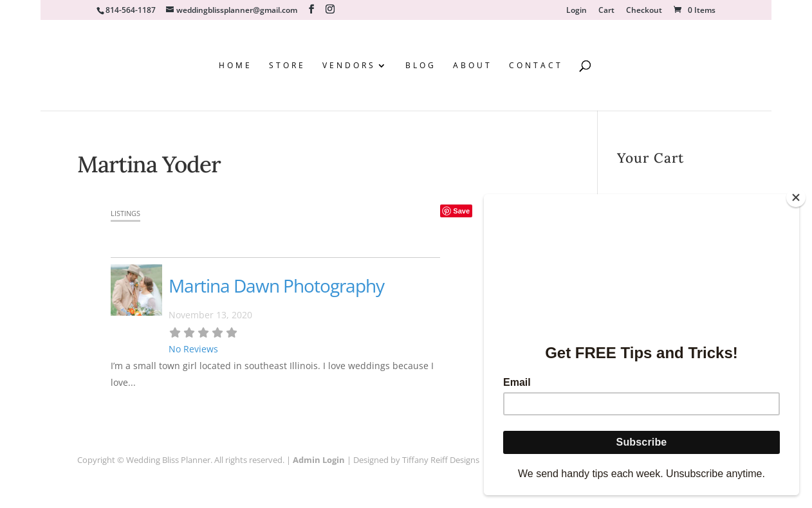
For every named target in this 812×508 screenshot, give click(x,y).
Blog (421, 66)
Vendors (349, 66)
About (473, 66)
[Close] (796, 192)
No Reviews (193, 349)
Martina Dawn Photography (276, 286)
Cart (606, 11)
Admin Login (319, 460)
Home (235, 66)
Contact (536, 66)
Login (577, 11)
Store (287, 66)
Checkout (644, 11)
